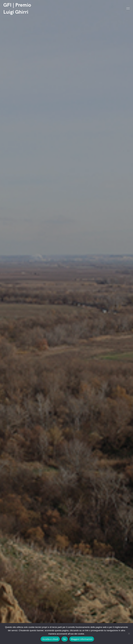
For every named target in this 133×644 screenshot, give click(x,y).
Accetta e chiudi (50, 639)
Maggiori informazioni (82, 639)
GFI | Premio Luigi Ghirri (17, 9)
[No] (129, 634)
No (65, 639)
